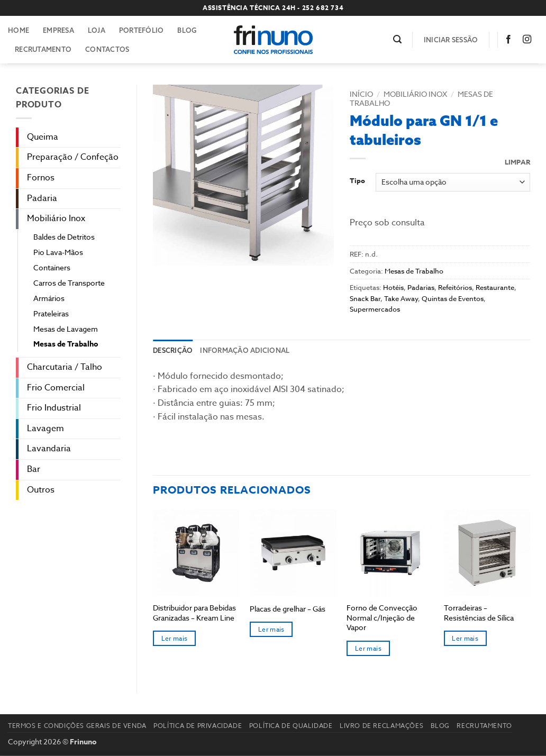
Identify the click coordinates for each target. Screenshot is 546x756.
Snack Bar (365, 298)
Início (361, 94)
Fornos (41, 178)
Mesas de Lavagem (66, 329)
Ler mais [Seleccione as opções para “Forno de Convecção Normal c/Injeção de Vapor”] (368, 648)
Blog (187, 30)
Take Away (401, 298)
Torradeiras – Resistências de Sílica (479, 613)
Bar (34, 469)
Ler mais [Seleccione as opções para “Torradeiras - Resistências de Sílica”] (465, 638)
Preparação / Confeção (73, 157)
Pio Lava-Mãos (58, 252)
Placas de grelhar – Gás (288, 609)
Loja (97, 30)
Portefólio (142, 30)
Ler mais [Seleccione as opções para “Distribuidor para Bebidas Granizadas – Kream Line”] (175, 638)
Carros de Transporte (69, 283)
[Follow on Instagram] (529, 40)
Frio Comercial (56, 388)
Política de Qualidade (291, 726)
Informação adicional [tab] (245, 350)
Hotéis (393, 287)
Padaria (42, 198)
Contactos (107, 49)
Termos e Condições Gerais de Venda (77, 726)
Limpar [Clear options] (517, 162)
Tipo (357, 181)
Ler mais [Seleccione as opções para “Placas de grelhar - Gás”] (271, 629)
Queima (43, 137)
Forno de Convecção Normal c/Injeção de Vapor (382, 618)
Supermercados (375, 309)
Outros (41, 490)
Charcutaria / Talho (65, 367)
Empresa (58, 30)
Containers (52, 267)
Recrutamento (43, 49)
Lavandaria (49, 449)
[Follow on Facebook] (511, 40)
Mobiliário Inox (56, 218)
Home (19, 30)
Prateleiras (51, 313)
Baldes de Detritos (64, 237)
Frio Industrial (54, 408)
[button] (397, 39)
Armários (49, 298)
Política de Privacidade (198, 726)
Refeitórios (455, 287)
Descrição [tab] (173, 350)
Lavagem (46, 429)
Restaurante (495, 287)
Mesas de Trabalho (66, 344)
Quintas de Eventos (453, 298)
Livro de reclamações (381, 726)
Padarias (421, 287)
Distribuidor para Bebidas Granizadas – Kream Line (194, 613)
